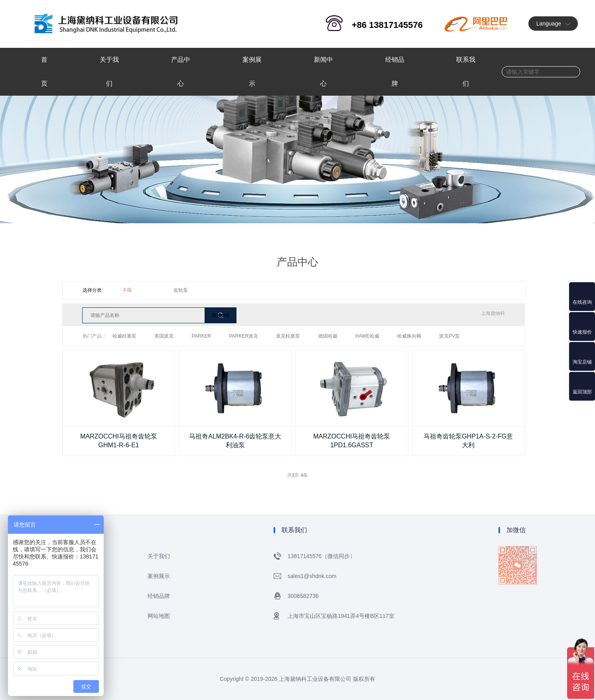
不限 (127, 290)
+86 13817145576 (387, 25)
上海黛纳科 (493, 313)
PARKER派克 (244, 336)
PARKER (201, 336)
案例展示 (159, 576)
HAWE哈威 (367, 336)
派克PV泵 (449, 336)
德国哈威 (328, 336)
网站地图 (159, 616)
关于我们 (159, 556)
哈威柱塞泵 (124, 336)
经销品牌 (159, 596)
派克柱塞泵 (288, 336)
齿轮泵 (181, 290)
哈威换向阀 (409, 336)
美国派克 (164, 336)
